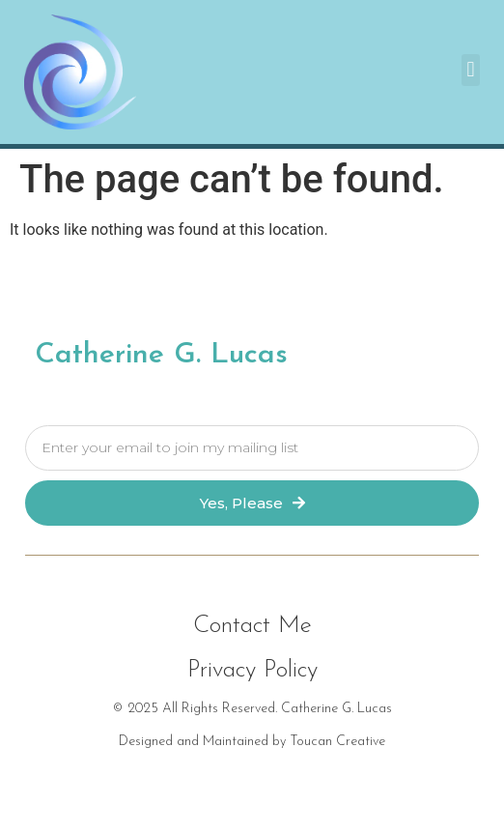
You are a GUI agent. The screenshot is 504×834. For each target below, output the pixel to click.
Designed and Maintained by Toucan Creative (252, 742)
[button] (471, 70)
